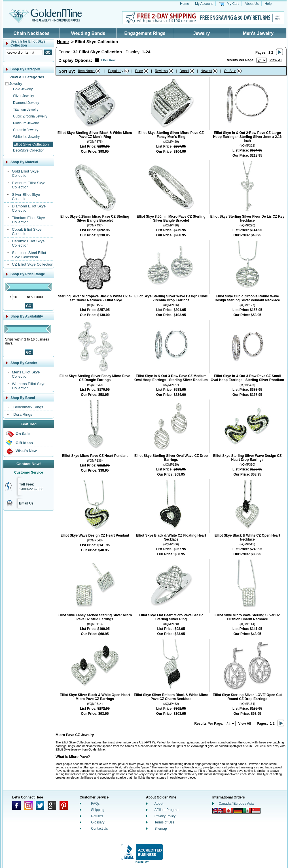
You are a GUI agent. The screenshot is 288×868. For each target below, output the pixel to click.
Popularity (116, 71)
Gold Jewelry (23, 89)
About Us (252, 4)
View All (276, 60)
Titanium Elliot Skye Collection (28, 220)
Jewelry (202, 33)
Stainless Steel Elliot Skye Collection (29, 255)
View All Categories (27, 77)
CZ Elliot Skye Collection (33, 264)
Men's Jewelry (258, 33)
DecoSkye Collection (29, 150)
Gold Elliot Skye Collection (25, 173)
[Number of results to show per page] (261, 60)
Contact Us (99, 829)
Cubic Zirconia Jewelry (30, 116)
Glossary (98, 822)
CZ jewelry (147, 742)
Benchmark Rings (28, 407)
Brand (184, 71)
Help (268, 4)
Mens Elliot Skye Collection (26, 374)
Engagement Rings (145, 33)
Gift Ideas (24, 443)
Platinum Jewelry (26, 123)
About (159, 804)
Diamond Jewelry (26, 103)
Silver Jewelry (24, 96)
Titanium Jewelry (26, 110)
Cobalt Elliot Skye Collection (27, 232)
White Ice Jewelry (26, 137)
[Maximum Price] (40, 297)
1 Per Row (108, 60)
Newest (206, 71)
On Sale (23, 434)
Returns (97, 816)
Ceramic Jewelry (26, 130)
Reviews (161, 71)
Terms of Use (165, 822)
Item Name (86, 71)
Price (139, 71)
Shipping (98, 810)
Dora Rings (23, 414)
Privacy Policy (165, 816)
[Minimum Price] (19, 297)
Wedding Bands (88, 33)
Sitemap (161, 829)
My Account (204, 4)
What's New (26, 451)
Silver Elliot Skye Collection (26, 197)
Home (185, 4)
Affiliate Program (167, 810)
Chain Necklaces (31, 33)
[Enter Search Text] (24, 52)
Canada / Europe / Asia (236, 804)
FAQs (95, 804)
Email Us (26, 503)
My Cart (233, 4)
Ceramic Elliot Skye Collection (28, 243)
